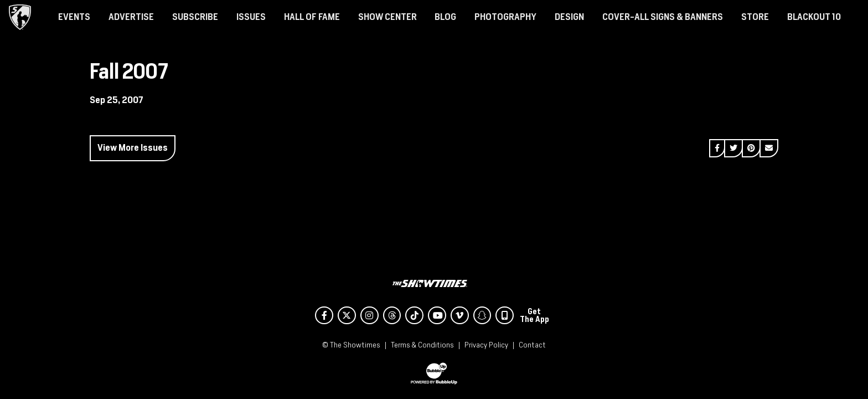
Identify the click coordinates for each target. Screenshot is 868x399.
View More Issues (133, 148)
